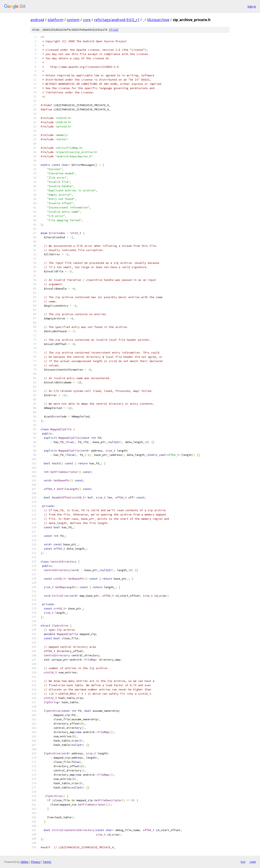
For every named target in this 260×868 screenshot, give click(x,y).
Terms (47, 862)
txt (243, 862)
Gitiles (24, 862)
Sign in (252, 6)
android (37, 20)
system (73, 20)
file (114, 30)
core (87, 20)
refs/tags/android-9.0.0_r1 (117, 20)
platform (55, 20)
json (253, 862)
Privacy (36, 862)
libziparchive (158, 20)
